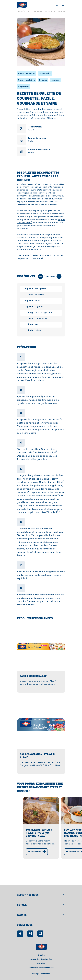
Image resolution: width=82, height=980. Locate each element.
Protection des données (41, 959)
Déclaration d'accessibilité (41, 968)
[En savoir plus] (23, 870)
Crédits (41, 955)
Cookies (41, 963)
